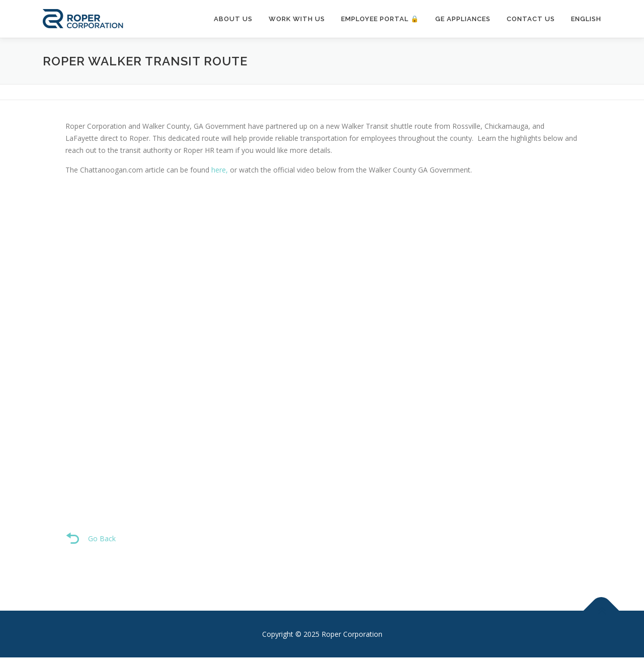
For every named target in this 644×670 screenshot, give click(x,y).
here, (220, 170)
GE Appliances (463, 19)
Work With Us (297, 19)
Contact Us (531, 19)
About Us (233, 19)
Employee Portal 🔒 (380, 19)
